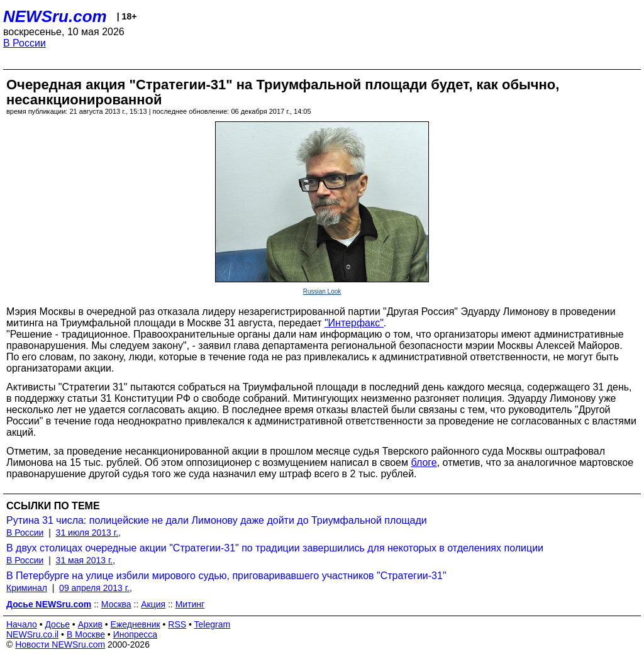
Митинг (190, 604)
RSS (177, 624)
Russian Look (322, 291)
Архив (90, 624)
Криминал (27, 588)
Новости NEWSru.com (60, 644)
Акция (153, 604)
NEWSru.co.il (32, 634)
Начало (22, 624)
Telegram (213, 624)
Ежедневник (136, 624)
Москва (116, 604)
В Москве (86, 634)
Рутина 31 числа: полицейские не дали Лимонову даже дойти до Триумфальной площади (217, 520)
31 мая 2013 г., (86, 560)
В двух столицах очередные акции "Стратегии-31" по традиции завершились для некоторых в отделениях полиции (275, 548)
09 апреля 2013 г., (96, 588)
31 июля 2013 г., (88, 533)
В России (25, 43)
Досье (57, 624)
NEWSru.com (55, 16)
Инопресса (136, 634)
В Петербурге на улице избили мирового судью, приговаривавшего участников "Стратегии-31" (226, 576)
